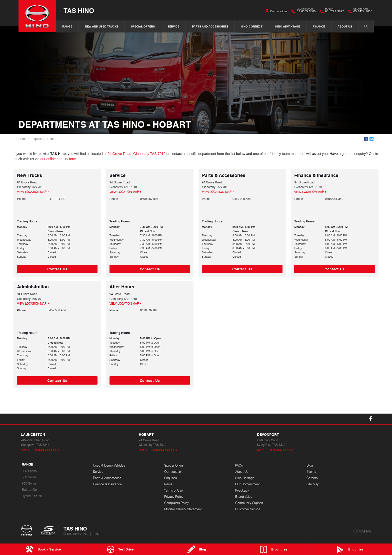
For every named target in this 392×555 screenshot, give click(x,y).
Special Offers (143, 26)
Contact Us (57, 269)
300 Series (29, 471)
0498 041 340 (334, 199)
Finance (319, 26)
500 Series (29, 477)
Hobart (52, 139)
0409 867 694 (149, 199)
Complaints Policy (176, 503)
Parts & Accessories (107, 478)
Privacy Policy (174, 497)
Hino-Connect (252, 26)
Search (363, 26)
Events (311, 472)
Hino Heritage (245, 478)
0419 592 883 (149, 310)
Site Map (313, 484)
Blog (310, 465)
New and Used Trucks (102, 26)
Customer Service (248, 509)
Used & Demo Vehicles (109, 465)
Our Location (173, 472)
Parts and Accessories (210, 26)
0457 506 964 (57, 310)
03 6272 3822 (333, 11)
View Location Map (32, 192)
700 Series (29, 483)
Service (173, 26)
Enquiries (37, 139)
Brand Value (244, 497)
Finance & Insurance (107, 484)
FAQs (239, 465)
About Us (345, 26)
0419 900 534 (242, 199)
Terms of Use (173, 490)
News (168, 484)
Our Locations (279, 11)
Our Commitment (247, 484)
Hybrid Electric (32, 496)
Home (22, 139)
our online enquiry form (58, 159)
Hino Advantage (288, 26)
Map (24, 450)
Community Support (249, 503)
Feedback (242, 490)
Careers (312, 478)
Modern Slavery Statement (183, 509)
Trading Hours (45, 450)
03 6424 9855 (362, 11)
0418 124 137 (57, 199)
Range (67, 26)
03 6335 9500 (305, 11)
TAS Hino (79, 10)
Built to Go (29, 490)
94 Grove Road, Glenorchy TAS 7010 (136, 154)
